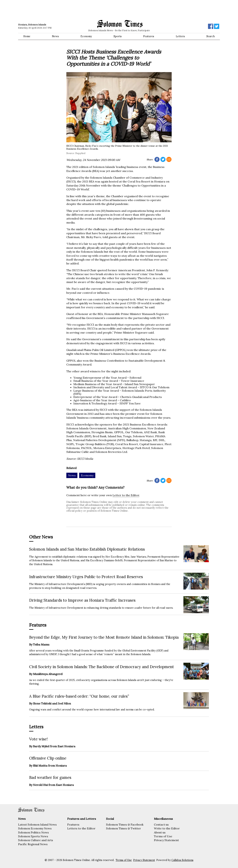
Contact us (161, 824)
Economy (86, 36)
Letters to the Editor (81, 828)
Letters (180, 36)
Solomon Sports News (33, 836)
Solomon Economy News (35, 828)
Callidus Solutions (182, 860)
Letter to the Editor (126, 495)
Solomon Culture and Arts (36, 840)
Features (149, 36)
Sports (118, 36)
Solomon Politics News (33, 832)
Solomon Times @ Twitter (123, 828)
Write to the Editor (167, 828)
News (55, 36)
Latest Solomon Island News (37, 824)
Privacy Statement (166, 840)
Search (211, 36)
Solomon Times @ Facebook (125, 824)
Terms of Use (163, 836)
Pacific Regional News (33, 844)
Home (27, 36)
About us (160, 832)
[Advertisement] (68, 10)
